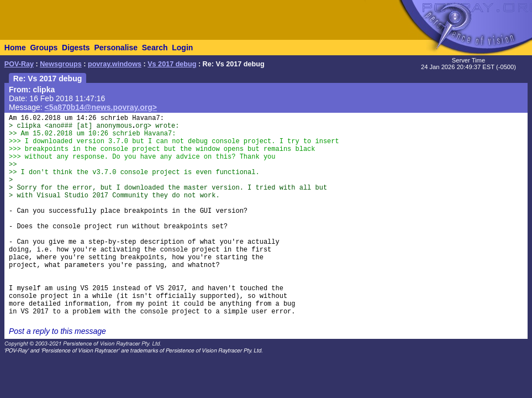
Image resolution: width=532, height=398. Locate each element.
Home (15, 48)
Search (155, 48)
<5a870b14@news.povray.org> (101, 107)
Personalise (116, 48)
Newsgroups (61, 64)
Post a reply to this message (57, 331)
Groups (44, 48)
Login (182, 48)
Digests (76, 48)
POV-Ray (19, 64)
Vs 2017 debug (172, 64)
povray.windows (115, 64)
